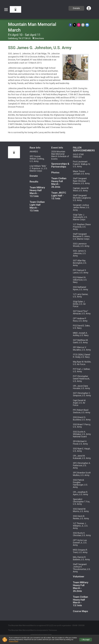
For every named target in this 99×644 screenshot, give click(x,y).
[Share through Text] (87, 25)
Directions (39, 38)
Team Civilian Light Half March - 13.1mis (37, 206)
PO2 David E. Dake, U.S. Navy (81, 327)
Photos (55, 173)
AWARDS (34, 152)
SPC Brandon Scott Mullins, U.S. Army (82, 474)
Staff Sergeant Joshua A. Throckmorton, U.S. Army (82, 568)
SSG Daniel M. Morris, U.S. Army (81, 510)
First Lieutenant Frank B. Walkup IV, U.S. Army (82, 164)
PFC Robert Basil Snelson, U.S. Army (82, 411)
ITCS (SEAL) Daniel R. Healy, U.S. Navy (82, 356)
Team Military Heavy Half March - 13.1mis (37, 192)
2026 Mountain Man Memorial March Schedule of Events (60, 155)
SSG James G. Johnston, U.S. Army (80, 253)
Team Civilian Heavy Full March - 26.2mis (59, 183)
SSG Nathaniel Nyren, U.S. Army (80, 288)
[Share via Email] (83, 25)
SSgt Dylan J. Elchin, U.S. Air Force (79, 304)
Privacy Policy (14, 641)
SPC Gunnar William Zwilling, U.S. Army (37, 159)
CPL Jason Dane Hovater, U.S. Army (81, 387)
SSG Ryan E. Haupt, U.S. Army (82, 450)
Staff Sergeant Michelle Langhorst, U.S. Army (82, 198)
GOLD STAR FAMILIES (78, 156)
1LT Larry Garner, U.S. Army (81, 296)
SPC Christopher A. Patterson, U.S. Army (82, 466)
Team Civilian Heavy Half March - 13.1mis (80, 601)
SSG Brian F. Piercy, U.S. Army (82, 426)
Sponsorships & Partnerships (60, 165)
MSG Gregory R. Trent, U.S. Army (80, 551)
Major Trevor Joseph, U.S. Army (81, 173)
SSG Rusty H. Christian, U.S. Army (82, 534)
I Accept (86, 640)
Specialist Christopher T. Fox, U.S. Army (81, 502)
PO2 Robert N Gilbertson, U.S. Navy (80, 280)
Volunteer (79, 577)
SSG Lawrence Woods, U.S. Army (81, 245)
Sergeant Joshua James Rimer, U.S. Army (81, 207)
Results (34, 182)
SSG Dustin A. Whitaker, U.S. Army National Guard (82, 434)
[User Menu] (89, 8)
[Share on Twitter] (75, 25)
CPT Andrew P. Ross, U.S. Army (80, 320)
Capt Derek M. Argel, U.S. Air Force (79, 403)
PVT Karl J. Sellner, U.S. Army (82, 370)
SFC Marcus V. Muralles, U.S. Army (82, 348)
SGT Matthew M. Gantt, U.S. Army (81, 341)
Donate (76, 8)
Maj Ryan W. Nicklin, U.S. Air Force (82, 363)
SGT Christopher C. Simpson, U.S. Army (82, 394)
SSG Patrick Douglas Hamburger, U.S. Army (80, 484)
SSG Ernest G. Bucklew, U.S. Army (82, 418)
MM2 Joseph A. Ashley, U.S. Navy (81, 334)
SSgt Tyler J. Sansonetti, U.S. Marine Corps (80, 217)
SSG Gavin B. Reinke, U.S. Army (81, 517)
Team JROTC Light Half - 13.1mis (59, 196)
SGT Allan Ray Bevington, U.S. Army (80, 263)
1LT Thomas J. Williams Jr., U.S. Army (80, 526)
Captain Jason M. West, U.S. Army (81, 189)
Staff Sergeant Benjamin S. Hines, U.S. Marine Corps (81, 236)
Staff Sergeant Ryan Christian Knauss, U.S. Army (81, 181)
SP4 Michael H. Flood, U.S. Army (80, 443)
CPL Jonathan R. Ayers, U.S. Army (80, 493)
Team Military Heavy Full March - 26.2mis (81, 587)
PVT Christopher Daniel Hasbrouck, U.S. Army (81, 379)
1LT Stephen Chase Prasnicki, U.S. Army (82, 227)
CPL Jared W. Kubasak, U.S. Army (82, 457)
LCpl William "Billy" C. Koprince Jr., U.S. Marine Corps (39, 168)
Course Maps (80, 611)
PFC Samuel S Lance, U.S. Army (81, 271)
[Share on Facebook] (70, 25)
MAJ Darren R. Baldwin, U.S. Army (81, 558)
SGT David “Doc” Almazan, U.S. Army (82, 312)
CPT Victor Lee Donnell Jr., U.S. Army (80, 543)
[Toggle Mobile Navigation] (6, 10)
